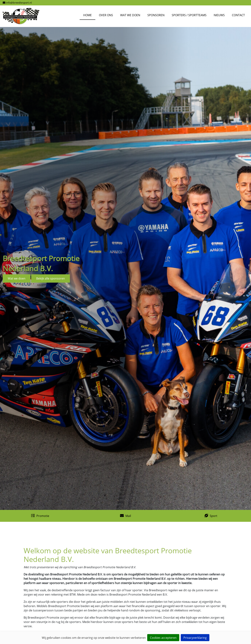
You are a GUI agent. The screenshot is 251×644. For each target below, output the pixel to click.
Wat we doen (130, 15)
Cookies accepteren (163, 638)
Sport (214, 516)
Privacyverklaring (195, 638)
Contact (238, 15)
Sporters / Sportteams (189, 15)
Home (87, 15)
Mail (128, 516)
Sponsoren (156, 15)
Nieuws (219, 15)
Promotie (43, 516)
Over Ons (106, 15)
